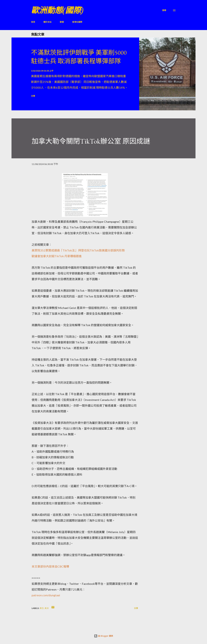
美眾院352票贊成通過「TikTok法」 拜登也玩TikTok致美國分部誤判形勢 (78, 250)
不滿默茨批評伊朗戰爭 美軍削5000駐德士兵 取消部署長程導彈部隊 (79, 57)
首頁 (33, 22)
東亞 (42, 608)
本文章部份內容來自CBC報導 (50, 566)
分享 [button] (33, 96)
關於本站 (47, 22)
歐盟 (62, 22)
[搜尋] (164, 10)
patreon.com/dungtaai (46, 595)
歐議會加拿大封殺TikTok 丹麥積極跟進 (57, 256)
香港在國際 (77, 22)
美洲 (47, 608)
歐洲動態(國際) (57, 10)
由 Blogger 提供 (103, 636)
